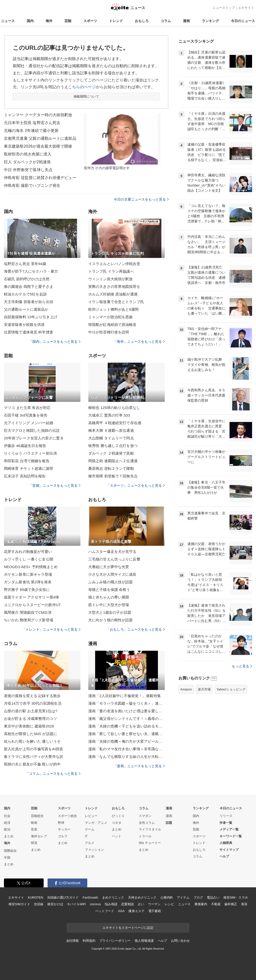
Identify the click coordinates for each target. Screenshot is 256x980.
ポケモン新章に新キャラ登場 (28, 574)
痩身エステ (136, 911)
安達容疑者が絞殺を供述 (24, 325)
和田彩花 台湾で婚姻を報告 (27, 461)
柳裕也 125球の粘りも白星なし (114, 408)
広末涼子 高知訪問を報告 (25, 476)
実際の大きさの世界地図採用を (114, 286)
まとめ (9, 836)
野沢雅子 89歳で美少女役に (27, 590)
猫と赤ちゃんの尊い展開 (109, 597)
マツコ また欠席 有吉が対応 (27, 408)
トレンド (116, 21)
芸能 (68, 21)
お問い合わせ (180, 941)
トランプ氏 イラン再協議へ (111, 271)
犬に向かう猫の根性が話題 (110, 620)
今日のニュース (243, 21)
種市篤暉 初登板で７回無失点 (113, 476)
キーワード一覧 (231, 836)
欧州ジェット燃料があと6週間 (113, 309)
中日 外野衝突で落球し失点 (28, 170)
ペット (117, 836)
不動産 (216, 904)
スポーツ (90, 21)
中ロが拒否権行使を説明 (109, 332)
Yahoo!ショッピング (231, 689)
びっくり (118, 816)
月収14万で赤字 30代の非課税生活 (33, 703)
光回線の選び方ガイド (63, 897)
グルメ (90, 843)
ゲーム (90, 829)
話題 (169, 823)
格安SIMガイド (19, 904)
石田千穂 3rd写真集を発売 (26, 415)
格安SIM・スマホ (236, 897)
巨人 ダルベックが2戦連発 (27, 162)
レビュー (91, 816)
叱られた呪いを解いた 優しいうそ (32, 741)
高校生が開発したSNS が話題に (31, 734)
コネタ (117, 823)
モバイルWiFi (76, 904)
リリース (226, 816)
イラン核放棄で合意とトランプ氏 (116, 302)
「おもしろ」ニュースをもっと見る (136, 629)
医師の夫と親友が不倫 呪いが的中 (32, 764)
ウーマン (154, 904)
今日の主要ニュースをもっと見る (141, 199)
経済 (7, 823)
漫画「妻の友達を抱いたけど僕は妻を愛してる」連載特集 (127, 711)
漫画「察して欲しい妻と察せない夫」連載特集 (127, 734)
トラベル (145, 836)
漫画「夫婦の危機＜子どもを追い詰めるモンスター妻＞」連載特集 (127, 726)
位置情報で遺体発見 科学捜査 (29, 332)
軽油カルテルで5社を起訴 (25, 294)
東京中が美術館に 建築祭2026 (29, 726)
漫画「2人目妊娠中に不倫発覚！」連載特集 (125, 696)
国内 (30, 21)
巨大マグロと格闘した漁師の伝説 (32, 430)
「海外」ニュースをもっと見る (139, 342)
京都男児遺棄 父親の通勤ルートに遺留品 (40, 138)
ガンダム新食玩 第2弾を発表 (28, 582)
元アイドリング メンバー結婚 (29, 423)
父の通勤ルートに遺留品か (26, 309)
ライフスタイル (150, 829)
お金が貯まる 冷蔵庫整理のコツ (30, 719)
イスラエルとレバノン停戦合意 (114, 264)
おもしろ (142, 21)
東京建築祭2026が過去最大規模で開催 (38, 146)
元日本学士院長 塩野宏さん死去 (32, 123)
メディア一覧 (229, 829)
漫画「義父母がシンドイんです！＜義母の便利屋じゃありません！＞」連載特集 (127, 719)
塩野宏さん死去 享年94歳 (25, 264)
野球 (61, 823)
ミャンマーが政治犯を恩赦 (110, 317)
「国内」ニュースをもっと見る (55, 342)
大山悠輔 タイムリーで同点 (111, 438)
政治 (7, 829)
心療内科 (167, 897)
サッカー (64, 829)
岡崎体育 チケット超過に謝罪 (29, 468)
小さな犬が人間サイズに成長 (112, 574)
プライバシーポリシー (115, 941)
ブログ (198, 897)
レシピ (169, 904)
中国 (7, 858)
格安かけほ (55, 904)
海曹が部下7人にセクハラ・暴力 (31, 271)
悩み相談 (111, 904)
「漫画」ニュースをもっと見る (139, 766)
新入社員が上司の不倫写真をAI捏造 (33, 749)
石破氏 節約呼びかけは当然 (27, 279)
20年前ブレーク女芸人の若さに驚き (34, 438)
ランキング (210, 21)
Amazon (186, 689)
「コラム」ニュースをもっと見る (53, 774)
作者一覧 (226, 823)
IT (86, 836)
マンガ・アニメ (96, 823)
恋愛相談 (127, 904)
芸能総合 (37, 816)
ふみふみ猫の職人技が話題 (110, 582)
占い (141, 904)
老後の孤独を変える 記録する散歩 (32, 696)
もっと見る (242, 666)
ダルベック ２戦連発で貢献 (111, 453)
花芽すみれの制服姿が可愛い (28, 552)
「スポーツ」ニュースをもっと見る (136, 485)
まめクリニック (113, 897)
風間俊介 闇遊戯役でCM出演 (28, 612)
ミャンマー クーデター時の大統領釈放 (38, 115)
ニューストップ (224, 8)
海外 (49, 21)
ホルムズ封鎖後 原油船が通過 (113, 294)
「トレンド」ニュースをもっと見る (51, 629)
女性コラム (147, 823)
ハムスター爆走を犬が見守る (112, 552)
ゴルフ (63, 836)
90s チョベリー (150, 843)
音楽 (34, 829)
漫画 (186, 21)
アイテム (183, 897)
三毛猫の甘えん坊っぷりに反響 (114, 559)
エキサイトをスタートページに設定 (128, 928)
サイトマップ (229, 850)
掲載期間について (86, 96)
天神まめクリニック (142, 897)
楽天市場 (204, 689)
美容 (244, 904)
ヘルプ (224, 856)
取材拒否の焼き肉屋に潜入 (28, 154)
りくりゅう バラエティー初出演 (30, 453)
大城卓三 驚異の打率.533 (109, 415)
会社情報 (72, 941)
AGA (121, 911)
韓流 (34, 843)
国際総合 (10, 851)
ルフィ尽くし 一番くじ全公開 (29, 559)
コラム (166, 21)
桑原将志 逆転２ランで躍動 (111, 468)
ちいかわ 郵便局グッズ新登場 (29, 620)
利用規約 (89, 941)
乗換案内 (201, 904)
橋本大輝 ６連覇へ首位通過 (111, 430)
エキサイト (246, 8)
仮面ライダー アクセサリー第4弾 (31, 597)
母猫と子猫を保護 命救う (109, 590)
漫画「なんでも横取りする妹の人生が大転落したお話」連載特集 (127, 757)
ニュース (8, 21)
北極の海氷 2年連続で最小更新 (31, 131)
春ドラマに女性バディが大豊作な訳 (34, 757)
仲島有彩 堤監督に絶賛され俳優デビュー (40, 178)
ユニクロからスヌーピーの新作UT (32, 605)
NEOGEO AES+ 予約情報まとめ (31, 567)
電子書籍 (155, 911)
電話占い (213, 897)
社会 (7, 816)
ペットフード (105, 911)
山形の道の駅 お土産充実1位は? (31, 711)
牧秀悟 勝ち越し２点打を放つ (113, 446)
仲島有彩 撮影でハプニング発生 (32, 185)
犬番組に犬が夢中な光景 (109, 567)
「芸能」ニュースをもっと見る (55, 485)
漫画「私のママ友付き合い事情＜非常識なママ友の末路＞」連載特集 (127, 749)
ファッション (94, 850)
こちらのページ (82, 87)
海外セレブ (39, 836)
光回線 (39, 904)
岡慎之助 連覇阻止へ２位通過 (113, 461)
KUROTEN (35, 897)
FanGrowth (90, 897)
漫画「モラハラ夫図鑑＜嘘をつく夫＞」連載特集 (127, 703)
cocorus (95, 904)
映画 (34, 823)
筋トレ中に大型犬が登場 (109, 605)
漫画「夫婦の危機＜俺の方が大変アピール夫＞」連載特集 (127, 741)
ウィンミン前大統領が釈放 (110, 279)
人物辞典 (226, 843)
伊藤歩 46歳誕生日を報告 (25, 446)
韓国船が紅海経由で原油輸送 (112, 325)
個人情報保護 (144, 941)
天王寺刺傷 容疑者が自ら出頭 (29, 302)
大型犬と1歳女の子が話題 (110, 612)
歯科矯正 (231, 904)
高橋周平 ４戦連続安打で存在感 (115, 423)
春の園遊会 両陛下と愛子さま (29, 286)
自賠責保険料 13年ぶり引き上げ (31, 317)
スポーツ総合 (67, 816)
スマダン (145, 816)
